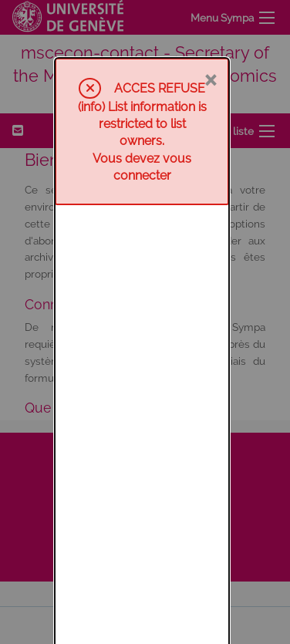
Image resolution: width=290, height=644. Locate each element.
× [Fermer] (210, 21)
